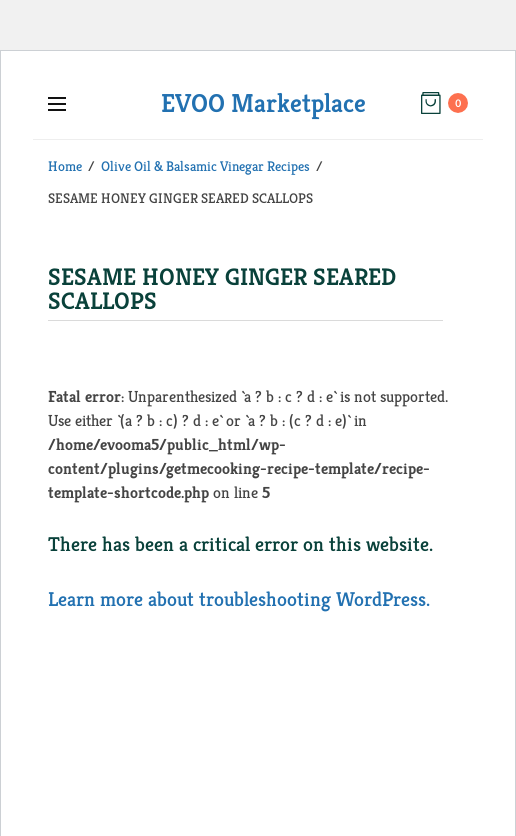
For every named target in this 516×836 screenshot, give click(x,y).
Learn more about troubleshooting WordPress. (239, 599)
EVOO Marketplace (263, 103)
